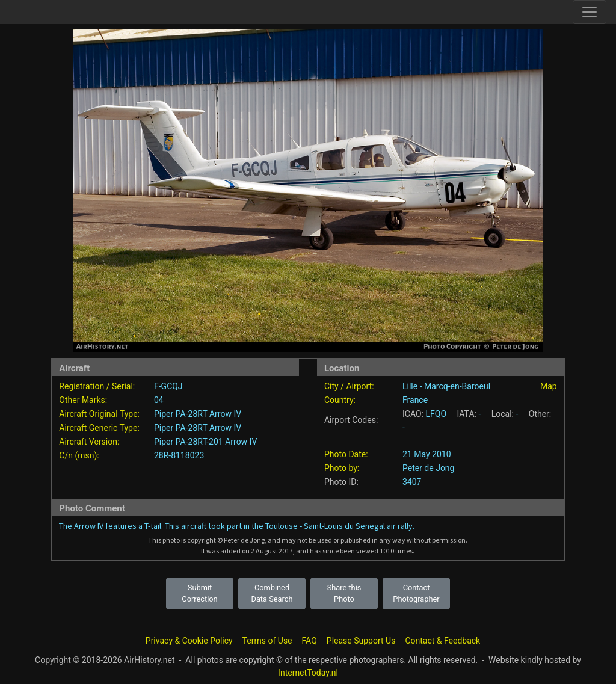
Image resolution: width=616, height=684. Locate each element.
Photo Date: (346, 454)
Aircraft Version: (89, 442)
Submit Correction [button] (199, 593)
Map (549, 386)
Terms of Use (267, 641)
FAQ (310, 641)
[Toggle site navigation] (590, 12)
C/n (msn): (79, 455)
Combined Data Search (272, 593)
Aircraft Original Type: (99, 414)
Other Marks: (83, 400)
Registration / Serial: (97, 386)
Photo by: (342, 468)
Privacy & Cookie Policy (189, 641)
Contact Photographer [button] (416, 593)
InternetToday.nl (308, 673)
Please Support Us (361, 641)
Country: (340, 400)
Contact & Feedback (442, 641)
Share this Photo (344, 593)
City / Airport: (349, 386)
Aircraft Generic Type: (99, 428)
